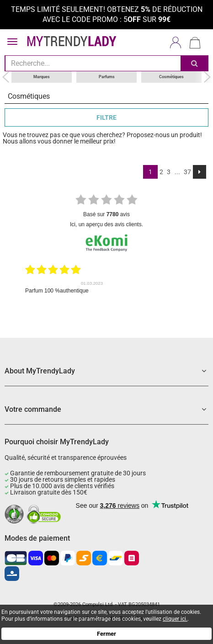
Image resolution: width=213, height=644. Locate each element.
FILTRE (106, 117)
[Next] (200, 172)
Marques (42, 77)
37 (187, 172)
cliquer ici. (175, 619)
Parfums (107, 77)
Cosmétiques (171, 77)
